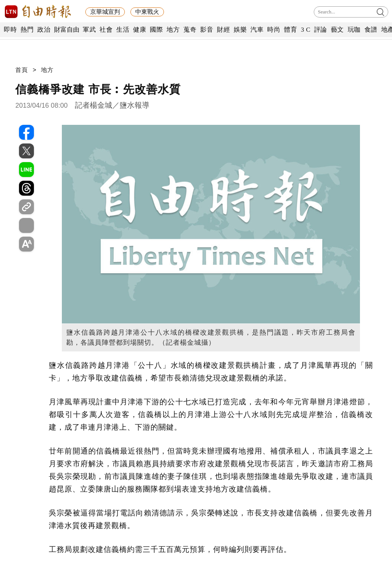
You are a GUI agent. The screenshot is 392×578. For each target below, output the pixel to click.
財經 (223, 30)
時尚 (274, 30)
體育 (290, 30)
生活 (123, 30)
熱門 (27, 30)
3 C (306, 30)
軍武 (89, 30)
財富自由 (67, 30)
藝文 (337, 30)
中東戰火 (147, 12)
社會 (106, 30)
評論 (321, 30)
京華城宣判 (105, 12)
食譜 (371, 30)
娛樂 (240, 30)
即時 (10, 30)
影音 (207, 30)
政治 (44, 30)
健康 (140, 30)
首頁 (22, 70)
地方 (173, 30)
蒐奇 (190, 30)
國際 (156, 30)
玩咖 (354, 30)
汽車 (257, 30)
